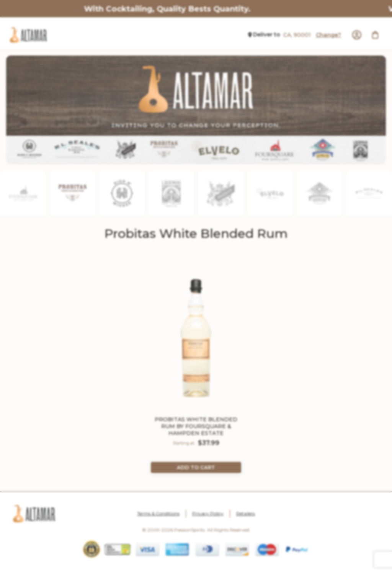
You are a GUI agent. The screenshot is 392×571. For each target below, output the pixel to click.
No (220, 352)
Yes (172, 352)
